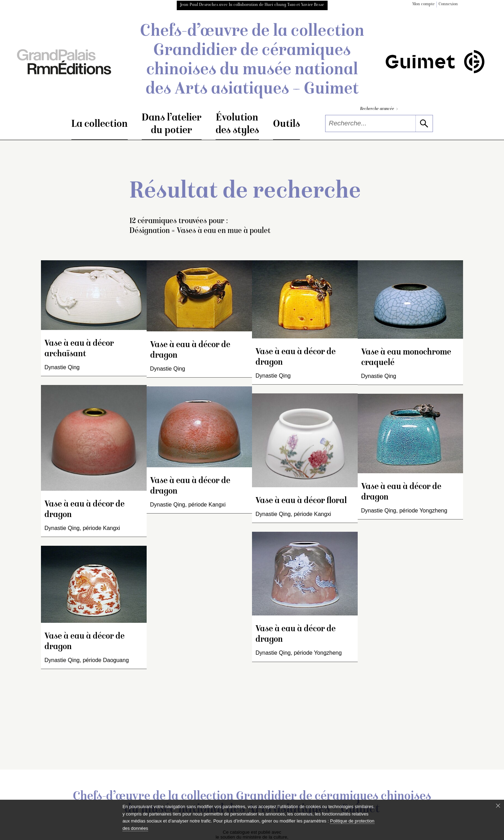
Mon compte (423, 4)
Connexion (448, 4)
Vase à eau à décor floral (301, 501)
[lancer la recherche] (424, 123)
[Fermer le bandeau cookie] (498, 806)
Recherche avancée (379, 109)
